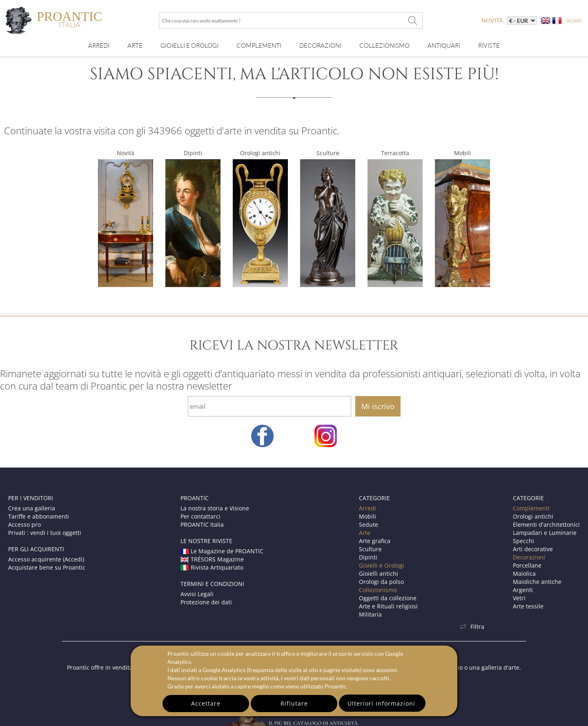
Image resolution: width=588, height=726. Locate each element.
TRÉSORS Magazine (212, 559)
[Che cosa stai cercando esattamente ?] (412, 20)
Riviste (489, 46)
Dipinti (193, 153)
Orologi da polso (381, 582)
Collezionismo (384, 46)
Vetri (519, 598)
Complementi (259, 46)
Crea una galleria (32, 508)
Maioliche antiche (537, 582)
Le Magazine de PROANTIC (222, 551)
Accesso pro (24, 524)
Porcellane (527, 565)
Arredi (99, 46)
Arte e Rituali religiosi (388, 606)
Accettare (206, 703)
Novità (126, 153)
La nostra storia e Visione (215, 508)
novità (492, 20)
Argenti (523, 590)
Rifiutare (294, 703)
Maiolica (524, 573)
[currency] (522, 21)
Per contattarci (200, 516)
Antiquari (444, 46)
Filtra (472, 627)
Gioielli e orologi (189, 46)
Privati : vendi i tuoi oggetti (45, 533)
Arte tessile (528, 606)
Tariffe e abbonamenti (39, 516)
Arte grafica (375, 541)
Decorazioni (320, 46)
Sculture (328, 153)
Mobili (463, 153)
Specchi (523, 541)
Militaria (370, 614)
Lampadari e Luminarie (545, 533)
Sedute (369, 524)
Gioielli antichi (379, 573)
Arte (135, 46)
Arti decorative (533, 549)
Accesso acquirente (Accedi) (46, 559)
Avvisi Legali (197, 594)
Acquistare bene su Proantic (47, 567)
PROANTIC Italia (202, 524)
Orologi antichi (260, 153)
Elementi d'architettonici (546, 524)
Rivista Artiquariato (212, 567)
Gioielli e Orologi (382, 565)
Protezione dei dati (206, 602)
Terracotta (395, 153)
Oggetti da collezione (388, 598)
